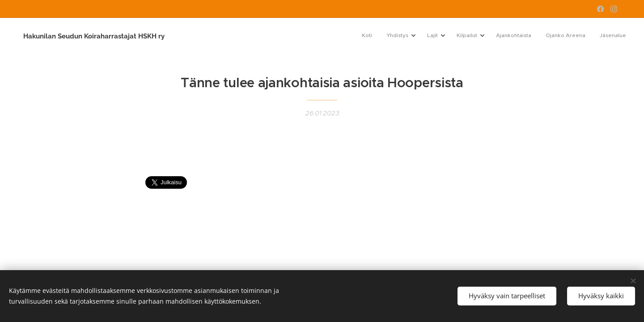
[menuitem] (529, 36)
